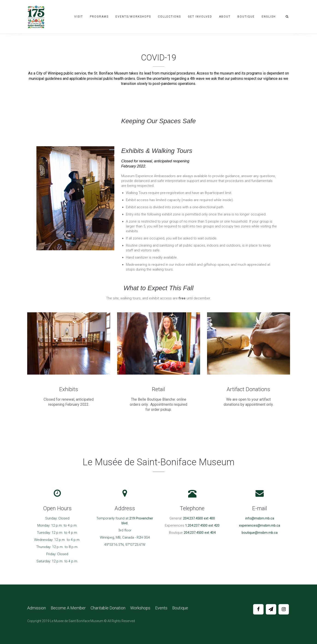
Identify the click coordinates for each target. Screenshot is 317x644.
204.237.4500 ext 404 (200, 533)
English (269, 17)
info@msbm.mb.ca (260, 518)
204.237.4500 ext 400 (199, 518)
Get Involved (200, 17)
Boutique (246, 17)
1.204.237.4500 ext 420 (202, 525)
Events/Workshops (133, 17)
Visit (79, 17)
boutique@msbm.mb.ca (260, 533)
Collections (169, 17)
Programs (99, 17)
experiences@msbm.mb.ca (260, 525)
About (225, 17)
